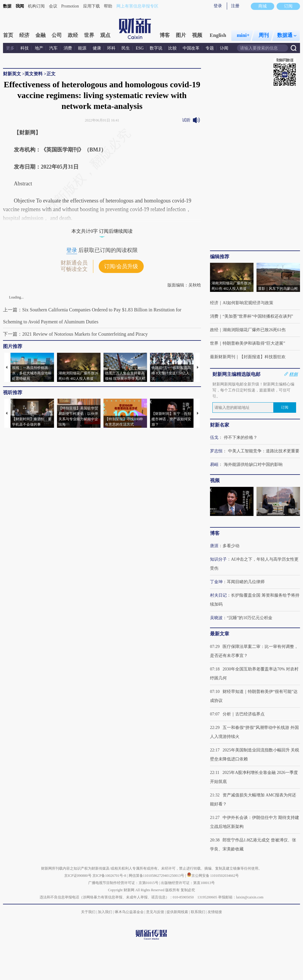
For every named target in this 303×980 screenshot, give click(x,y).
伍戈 (214, 438)
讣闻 (224, 48)
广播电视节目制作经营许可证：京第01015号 (123, 883)
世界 (89, 35)
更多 (10, 48)
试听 (186, 120)
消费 (68, 48)
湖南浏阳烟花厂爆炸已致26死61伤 (254, 330)
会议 (53, 6)
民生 (126, 48)
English (218, 35)
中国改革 (191, 48)
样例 (293, 374)
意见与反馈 (155, 912)
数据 (7, 6)
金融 (40, 35)
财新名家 (220, 425)
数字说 (156, 48)
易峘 (214, 465)
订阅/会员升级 (121, 266)
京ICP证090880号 (78, 876)
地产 (39, 48)
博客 (165, 35)
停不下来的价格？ (241, 438)
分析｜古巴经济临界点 (244, 714)
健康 (97, 48)
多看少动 (231, 546)
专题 (210, 48)
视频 (197, 35)
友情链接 (215, 912)
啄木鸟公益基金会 (130, 912)
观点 (105, 35)
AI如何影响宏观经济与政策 (248, 303)
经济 (24, 35)
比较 (172, 48)
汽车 (53, 48)
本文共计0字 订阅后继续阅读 (102, 231)
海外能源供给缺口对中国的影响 (253, 465)
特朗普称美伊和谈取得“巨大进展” (254, 343)
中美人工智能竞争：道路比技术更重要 (264, 451)
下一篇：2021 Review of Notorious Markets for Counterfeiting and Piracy (75, 334)
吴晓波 (216, 618)
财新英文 (12, 74)
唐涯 (214, 546)
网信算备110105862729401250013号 (157, 876)
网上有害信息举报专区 (137, 6)
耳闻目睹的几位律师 (246, 582)
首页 (8, 35)
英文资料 (34, 74)
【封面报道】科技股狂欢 (262, 357)
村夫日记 (218, 595)
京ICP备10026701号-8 (110, 876)
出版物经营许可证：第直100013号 (188, 883)
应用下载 (91, 6)
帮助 (108, 6)
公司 (57, 35)
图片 (181, 35)
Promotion (70, 6)
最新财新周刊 (223, 357)
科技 (25, 48)
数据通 (287, 35)
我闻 (20, 6)
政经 (73, 35)
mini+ (243, 35)
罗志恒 (216, 451)
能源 (83, 48)
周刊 (264, 35)
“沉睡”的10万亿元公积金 (250, 618)
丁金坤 (216, 582)
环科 (111, 48)
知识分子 (218, 559)
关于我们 (88, 912)
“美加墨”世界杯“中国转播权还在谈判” (258, 316)
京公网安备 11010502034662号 (213, 876)
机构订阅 (36, 6)
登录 (218, 6)
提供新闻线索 (177, 912)
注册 (235, 6)
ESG (140, 48)
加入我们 (105, 912)
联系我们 (198, 912)
